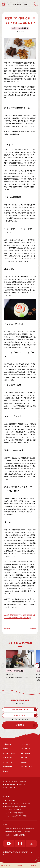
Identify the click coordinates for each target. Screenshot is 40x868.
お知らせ (7, 781)
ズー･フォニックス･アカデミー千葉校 (16, 816)
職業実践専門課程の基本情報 (13, 832)
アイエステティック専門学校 (13, 810)
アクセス (33, 866)
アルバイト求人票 (10, 787)
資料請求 (20, 866)
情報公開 (28, 832)
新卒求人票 (22, 784)
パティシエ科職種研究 (21, 28)
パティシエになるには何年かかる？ (18, 677)
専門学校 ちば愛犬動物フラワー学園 (15, 806)
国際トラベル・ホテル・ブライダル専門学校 (18, 803)
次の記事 (33, 628)
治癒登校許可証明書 (19, 835)
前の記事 (7, 628)
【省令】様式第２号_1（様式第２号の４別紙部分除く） (21, 829)
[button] (36, 4)
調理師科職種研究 (10, 784)
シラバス (7, 835)
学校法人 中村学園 (10, 800)
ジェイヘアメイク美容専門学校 (14, 813)
